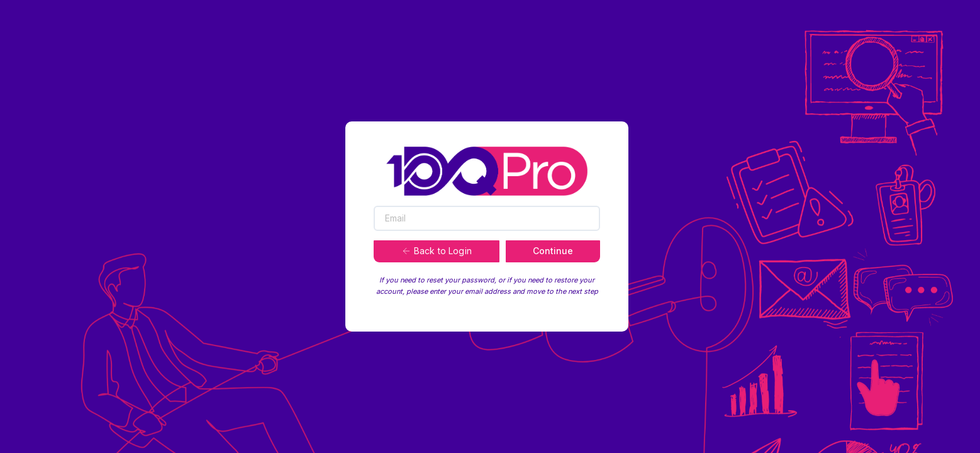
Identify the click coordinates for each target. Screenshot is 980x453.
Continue (553, 251)
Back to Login (437, 251)
